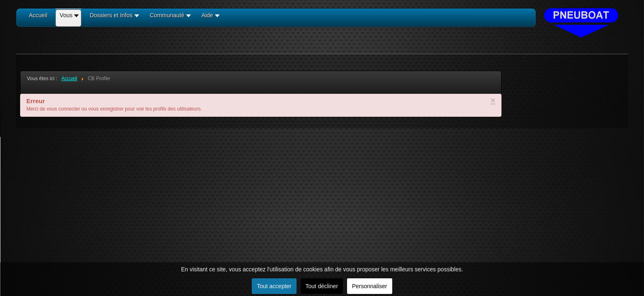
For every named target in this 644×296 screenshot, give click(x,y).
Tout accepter (274, 286)
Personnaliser (370, 286)
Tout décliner (322, 286)
